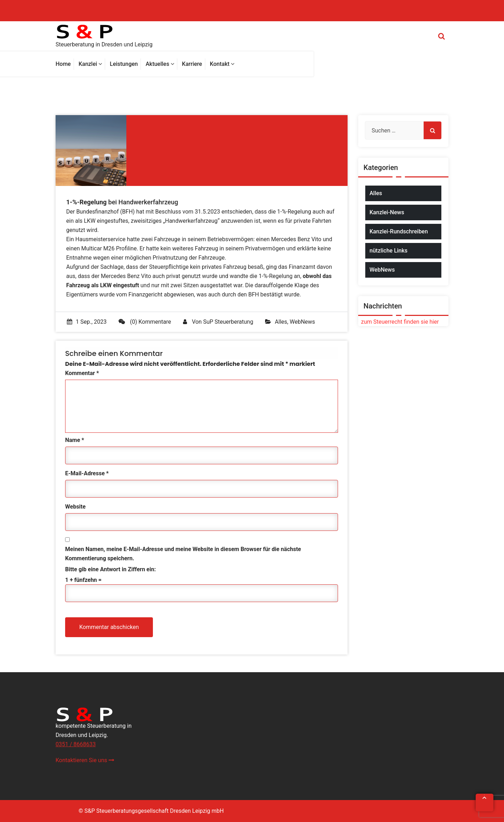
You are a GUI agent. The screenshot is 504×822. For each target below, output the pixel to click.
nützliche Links (388, 251)
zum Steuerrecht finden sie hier (399, 322)
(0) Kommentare (145, 322)
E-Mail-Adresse (87, 473)
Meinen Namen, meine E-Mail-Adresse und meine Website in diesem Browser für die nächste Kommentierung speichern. (183, 554)
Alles (281, 322)
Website (75, 507)
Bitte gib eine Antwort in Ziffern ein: (110, 569)
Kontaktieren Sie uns (85, 760)
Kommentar (82, 373)
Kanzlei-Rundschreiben (399, 231)
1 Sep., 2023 (87, 322)
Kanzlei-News (387, 212)
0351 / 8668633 (76, 744)
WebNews (302, 322)
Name (75, 440)
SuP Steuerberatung (228, 322)
